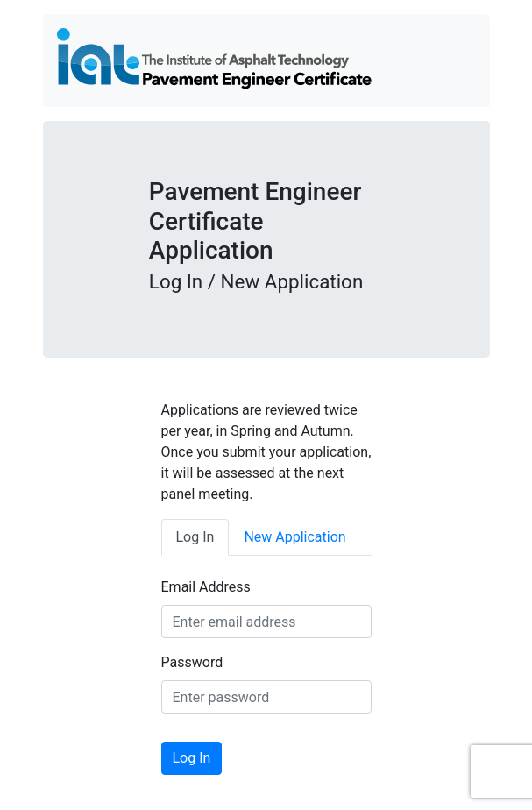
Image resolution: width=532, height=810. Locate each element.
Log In (192, 758)
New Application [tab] (294, 537)
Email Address (206, 587)
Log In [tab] (195, 537)
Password (192, 662)
